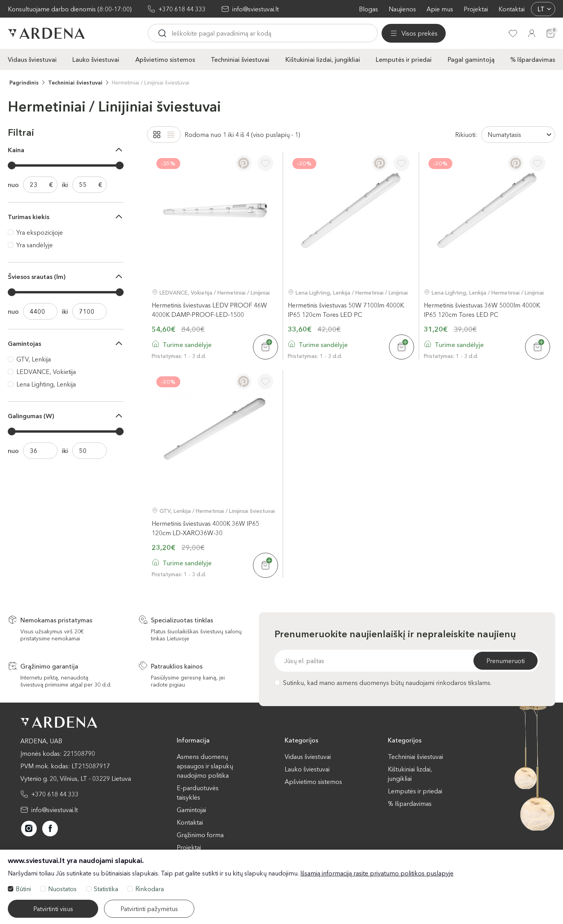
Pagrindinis (24, 82)
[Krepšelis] (550, 33)
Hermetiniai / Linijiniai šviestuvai (151, 82)
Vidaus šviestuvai (32, 59)
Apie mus (440, 9)
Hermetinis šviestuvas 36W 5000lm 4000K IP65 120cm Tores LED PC (482, 309)
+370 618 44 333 (182, 9)
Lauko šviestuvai (96, 59)
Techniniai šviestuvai (240, 59)
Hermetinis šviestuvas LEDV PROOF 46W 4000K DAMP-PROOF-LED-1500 (209, 309)
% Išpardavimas (533, 59)
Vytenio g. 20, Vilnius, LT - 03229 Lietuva (76, 778)
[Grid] (157, 134)
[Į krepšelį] (265, 347)
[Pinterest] (244, 163)
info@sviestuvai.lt (256, 9)
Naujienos (402, 9)
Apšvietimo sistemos (165, 59)
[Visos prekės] (180, 33)
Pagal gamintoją (471, 59)
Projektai (476, 9)
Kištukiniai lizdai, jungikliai (323, 59)
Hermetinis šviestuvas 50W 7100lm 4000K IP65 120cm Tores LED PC (346, 309)
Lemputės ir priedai (404, 59)
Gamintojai (191, 809)
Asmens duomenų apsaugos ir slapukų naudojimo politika (205, 766)
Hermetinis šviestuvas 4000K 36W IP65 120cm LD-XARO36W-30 (205, 528)
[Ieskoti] (230, 33)
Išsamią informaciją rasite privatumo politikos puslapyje (377, 873)
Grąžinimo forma (200, 834)
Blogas (368, 9)
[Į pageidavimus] (265, 163)
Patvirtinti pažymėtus (149, 909)
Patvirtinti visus (53, 909)
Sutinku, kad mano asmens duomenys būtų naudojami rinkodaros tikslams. (383, 682)
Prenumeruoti (506, 660)
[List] (171, 134)
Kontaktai (512, 9)
